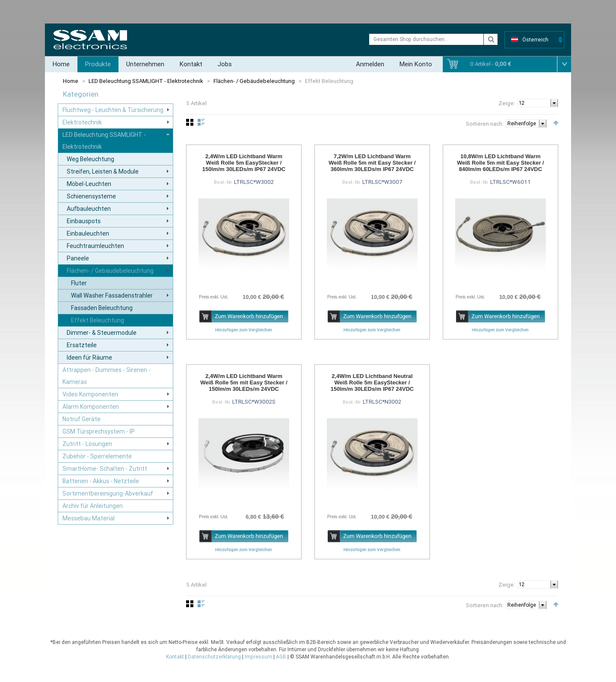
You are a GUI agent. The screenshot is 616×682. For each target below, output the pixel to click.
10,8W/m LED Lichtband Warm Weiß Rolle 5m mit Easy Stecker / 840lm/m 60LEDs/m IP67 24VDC (500, 163)
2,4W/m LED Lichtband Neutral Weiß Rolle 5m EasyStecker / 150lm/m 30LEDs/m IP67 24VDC (372, 382)
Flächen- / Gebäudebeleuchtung (254, 81)
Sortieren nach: (485, 124)
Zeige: (507, 103)
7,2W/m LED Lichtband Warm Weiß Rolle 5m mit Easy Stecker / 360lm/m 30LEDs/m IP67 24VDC (372, 163)
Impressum (258, 657)
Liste (201, 122)
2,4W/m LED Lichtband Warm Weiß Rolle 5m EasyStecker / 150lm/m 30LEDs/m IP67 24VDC (244, 163)
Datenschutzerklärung (214, 657)
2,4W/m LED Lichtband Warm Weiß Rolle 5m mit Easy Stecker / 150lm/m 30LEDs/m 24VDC (244, 382)
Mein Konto (416, 64)
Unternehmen (145, 64)
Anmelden (370, 64)
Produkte (98, 64)
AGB (281, 657)
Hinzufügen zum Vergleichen (244, 330)
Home (61, 64)
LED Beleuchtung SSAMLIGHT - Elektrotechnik (146, 81)
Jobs (225, 64)
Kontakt (191, 64)
